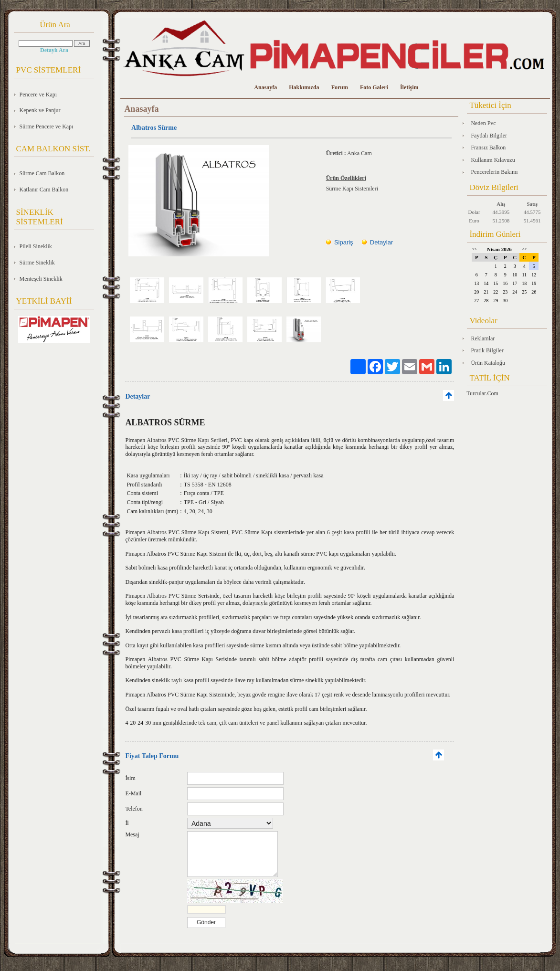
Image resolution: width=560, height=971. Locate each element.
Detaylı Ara (54, 50)
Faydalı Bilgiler (489, 136)
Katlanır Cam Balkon (44, 190)
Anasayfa (265, 87)
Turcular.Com (482, 393)
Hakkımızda (304, 87)
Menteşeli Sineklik (41, 279)
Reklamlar (483, 338)
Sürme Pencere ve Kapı (47, 127)
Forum (340, 87)
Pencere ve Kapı (38, 95)
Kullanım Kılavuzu (493, 160)
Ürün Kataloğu (488, 363)
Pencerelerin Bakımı (494, 172)
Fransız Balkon (488, 148)
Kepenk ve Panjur (40, 110)
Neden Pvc (483, 123)
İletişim (409, 87)
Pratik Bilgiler (487, 350)
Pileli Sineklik (36, 246)
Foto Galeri (374, 87)
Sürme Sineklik (37, 263)
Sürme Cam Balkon (42, 173)
